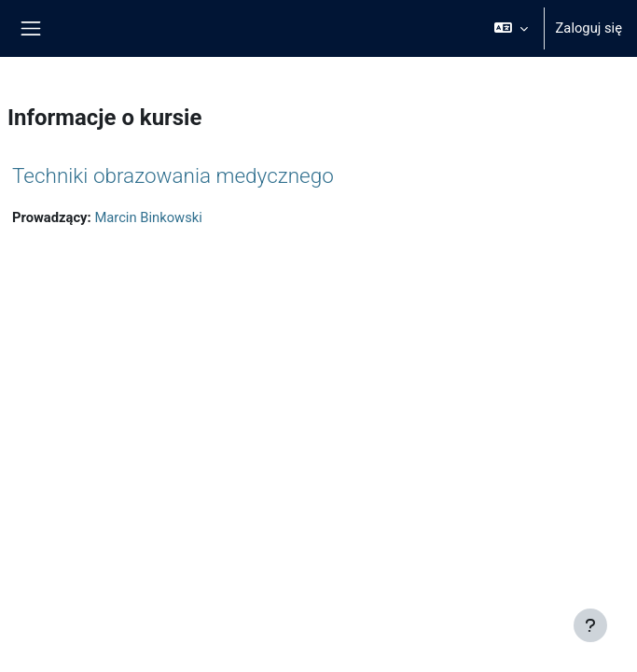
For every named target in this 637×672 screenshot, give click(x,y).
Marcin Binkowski (148, 217)
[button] (511, 28)
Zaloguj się (589, 28)
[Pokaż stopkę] (590, 625)
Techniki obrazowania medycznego (173, 175)
